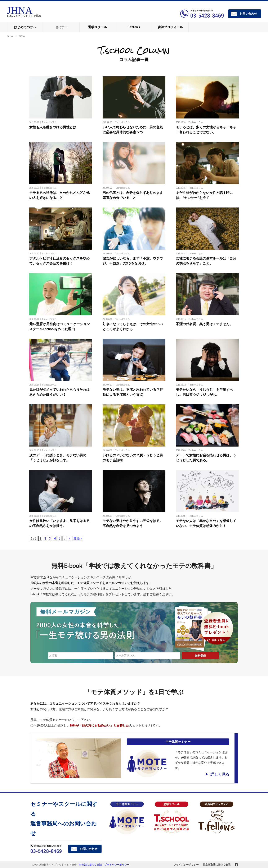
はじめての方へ (25, 27)
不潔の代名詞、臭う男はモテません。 (204, 324)
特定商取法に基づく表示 (217, 865)
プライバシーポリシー (186, 865)
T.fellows (134, 27)
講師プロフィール (170, 27)
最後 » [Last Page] (78, 538)
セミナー (61, 27)
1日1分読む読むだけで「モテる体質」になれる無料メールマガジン (134, 627)
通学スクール (98, 27)
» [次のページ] (70, 538)
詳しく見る (220, 774)
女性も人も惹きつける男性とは (53, 127)
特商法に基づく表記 (90, 865)
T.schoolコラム (49, 122)
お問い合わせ (248, 14)
